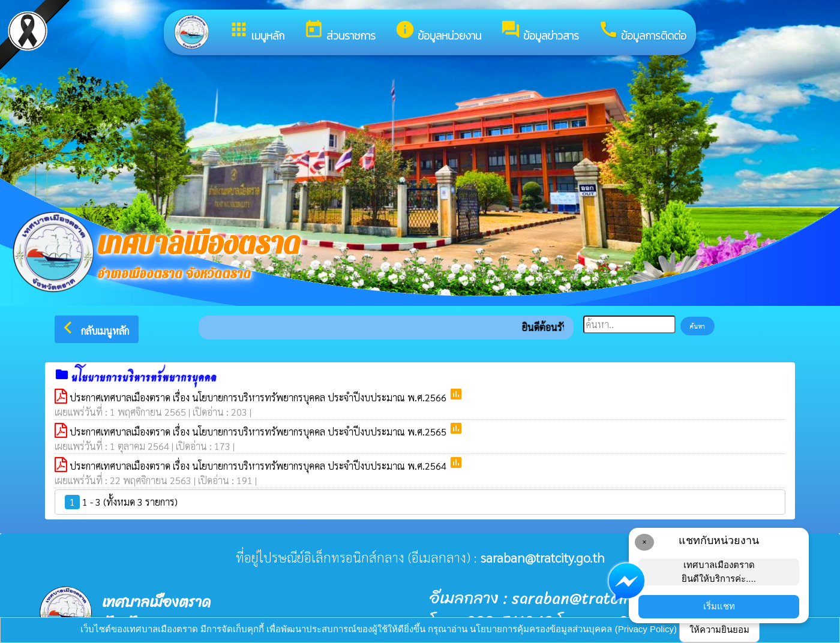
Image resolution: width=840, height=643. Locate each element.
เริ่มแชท (719, 606)
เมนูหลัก (256, 31)
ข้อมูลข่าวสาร (540, 31)
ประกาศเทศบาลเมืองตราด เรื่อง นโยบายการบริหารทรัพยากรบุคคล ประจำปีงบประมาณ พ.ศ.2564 (259, 466)
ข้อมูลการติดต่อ (642, 31)
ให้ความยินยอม (719, 630)
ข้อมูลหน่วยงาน (438, 31)
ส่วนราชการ (340, 31)
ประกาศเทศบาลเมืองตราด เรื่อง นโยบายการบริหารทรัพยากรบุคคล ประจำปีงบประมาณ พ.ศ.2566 (259, 397)
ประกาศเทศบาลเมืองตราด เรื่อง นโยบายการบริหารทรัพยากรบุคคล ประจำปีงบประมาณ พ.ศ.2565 (259, 432)
